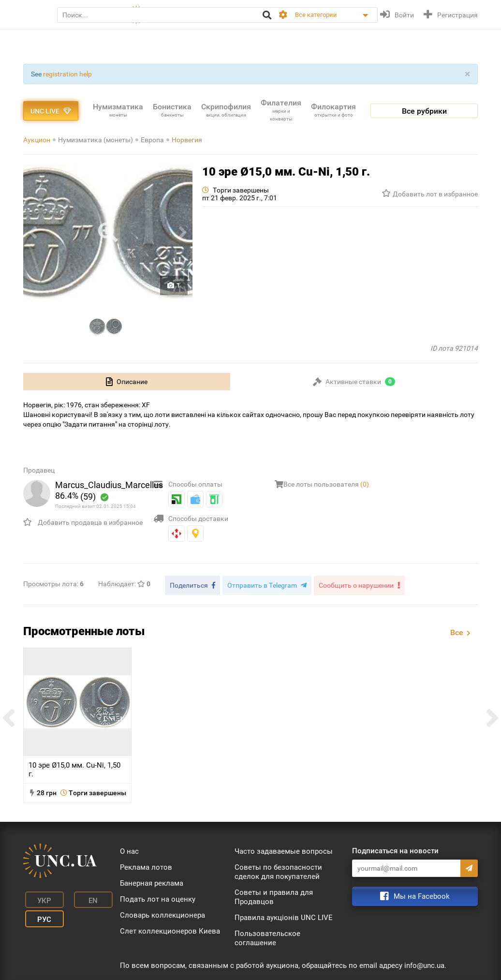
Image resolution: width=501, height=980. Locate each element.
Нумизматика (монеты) (96, 140)
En (78, 896)
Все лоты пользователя (326, 484)
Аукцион (37, 140)
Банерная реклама (152, 881)
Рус (38, 910)
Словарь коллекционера (162, 913)
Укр (38, 896)
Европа (152, 140)
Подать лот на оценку (158, 897)
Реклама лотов (146, 865)
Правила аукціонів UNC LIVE (284, 915)
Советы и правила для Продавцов (274, 895)
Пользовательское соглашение (267, 936)
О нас (129, 849)
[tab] (127, 382)
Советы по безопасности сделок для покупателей (278, 869)
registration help (67, 74)
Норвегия (187, 140)
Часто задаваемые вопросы (284, 849)
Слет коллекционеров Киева (170, 929)
